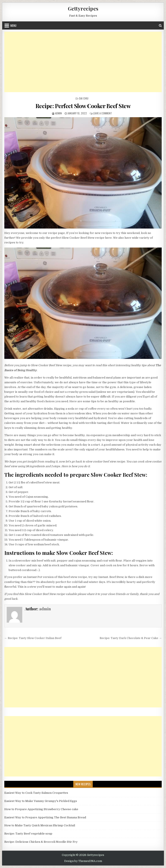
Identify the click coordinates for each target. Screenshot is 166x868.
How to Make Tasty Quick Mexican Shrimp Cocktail (40, 825)
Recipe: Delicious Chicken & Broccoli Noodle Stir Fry (41, 842)
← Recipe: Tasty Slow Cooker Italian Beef (33, 638)
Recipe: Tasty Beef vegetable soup (28, 834)
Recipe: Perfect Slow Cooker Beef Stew (83, 106)
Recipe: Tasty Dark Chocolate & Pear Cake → (131, 638)
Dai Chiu (84, 98)
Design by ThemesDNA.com (83, 861)
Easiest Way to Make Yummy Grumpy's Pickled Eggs (41, 801)
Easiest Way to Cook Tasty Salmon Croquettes (36, 793)
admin (58, 113)
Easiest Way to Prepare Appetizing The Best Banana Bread (45, 817)
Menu (13, 25)
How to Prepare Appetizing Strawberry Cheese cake (41, 809)
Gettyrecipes (83, 8)
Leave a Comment (102, 113)
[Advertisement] (83, 62)
